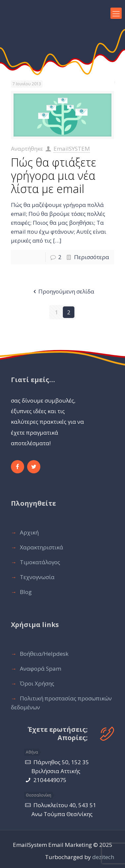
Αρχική (29, 532)
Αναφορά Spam (41, 669)
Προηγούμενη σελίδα (63, 291)
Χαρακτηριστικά (42, 547)
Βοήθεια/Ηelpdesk (44, 654)
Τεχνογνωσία (37, 577)
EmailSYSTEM (72, 149)
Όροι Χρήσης (37, 683)
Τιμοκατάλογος (40, 562)
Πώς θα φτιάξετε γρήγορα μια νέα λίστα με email (54, 176)
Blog (26, 592)
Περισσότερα (92, 257)
